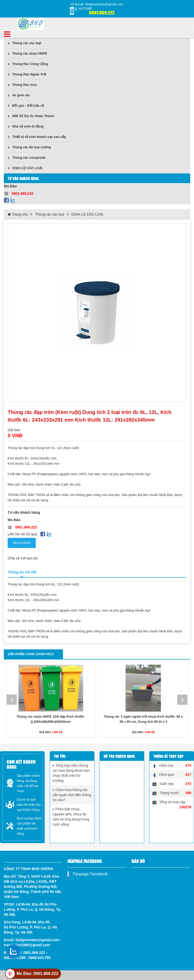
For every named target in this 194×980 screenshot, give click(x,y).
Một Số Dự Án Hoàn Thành (31, 116)
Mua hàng (22, 543)
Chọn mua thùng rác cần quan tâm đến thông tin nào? (72, 795)
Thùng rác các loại (25, 43)
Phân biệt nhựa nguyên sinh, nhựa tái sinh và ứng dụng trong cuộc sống (71, 817)
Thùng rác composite (27, 158)
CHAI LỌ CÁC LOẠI (25, 168)
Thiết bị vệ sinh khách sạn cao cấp (37, 137)
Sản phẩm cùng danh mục (31, 654)
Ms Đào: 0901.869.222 (37, 974)
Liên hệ (57, 732)
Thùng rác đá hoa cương (29, 147)
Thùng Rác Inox (22, 85)
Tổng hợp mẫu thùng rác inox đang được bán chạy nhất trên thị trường (71, 773)
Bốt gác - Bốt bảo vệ (26, 106)
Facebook (6, 200)
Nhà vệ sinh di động (26, 126)
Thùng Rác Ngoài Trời (27, 74)
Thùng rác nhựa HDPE (28, 53)
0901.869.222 (102, 12)
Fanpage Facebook (90, 874)
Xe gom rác (19, 95)
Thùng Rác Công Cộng (28, 64)
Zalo (13, 200)
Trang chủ (18, 214)
